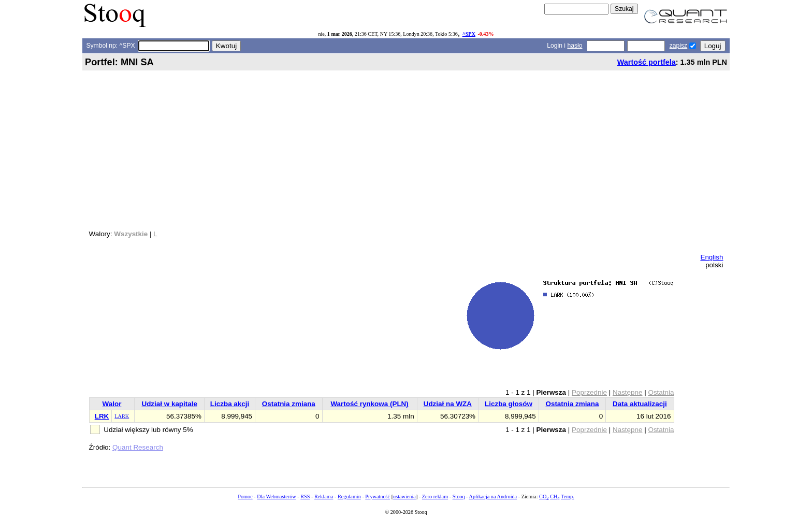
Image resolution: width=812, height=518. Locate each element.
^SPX (469, 34)
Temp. (568, 497)
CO (544, 497)
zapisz (678, 46)
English (712, 257)
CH (555, 497)
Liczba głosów (509, 404)
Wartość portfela (647, 62)
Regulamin (349, 497)
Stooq (459, 497)
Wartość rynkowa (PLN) (369, 404)
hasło (575, 46)
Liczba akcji (230, 404)
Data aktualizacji (640, 404)
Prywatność (378, 497)
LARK (122, 416)
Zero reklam (435, 497)
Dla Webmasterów (276, 497)
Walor (112, 404)
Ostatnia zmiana (289, 404)
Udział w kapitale (169, 404)
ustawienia (404, 497)
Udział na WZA (448, 404)
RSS (305, 497)
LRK (102, 416)
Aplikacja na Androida (493, 497)
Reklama (324, 497)
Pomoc (245, 497)
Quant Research (138, 447)
